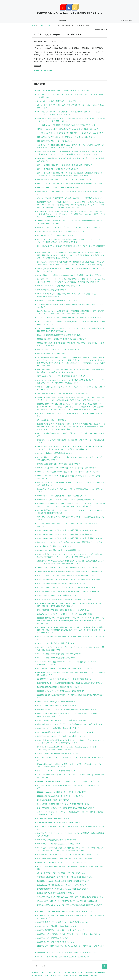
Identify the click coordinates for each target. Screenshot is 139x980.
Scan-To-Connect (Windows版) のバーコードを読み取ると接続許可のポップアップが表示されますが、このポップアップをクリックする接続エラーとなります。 (71, 312)
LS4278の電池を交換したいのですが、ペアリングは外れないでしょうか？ (65, 179)
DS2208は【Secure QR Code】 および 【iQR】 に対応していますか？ (63, 881)
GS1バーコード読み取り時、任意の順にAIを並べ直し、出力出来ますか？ (64, 957)
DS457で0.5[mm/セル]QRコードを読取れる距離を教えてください (62, 583)
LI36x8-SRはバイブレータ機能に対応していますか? (56, 235)
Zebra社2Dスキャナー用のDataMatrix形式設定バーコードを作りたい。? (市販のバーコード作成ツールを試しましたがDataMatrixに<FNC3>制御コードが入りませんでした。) (70, 399)
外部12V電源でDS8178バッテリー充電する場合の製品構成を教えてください (66, 808)
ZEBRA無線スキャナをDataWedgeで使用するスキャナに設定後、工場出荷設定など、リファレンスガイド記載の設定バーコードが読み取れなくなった (71, 562)
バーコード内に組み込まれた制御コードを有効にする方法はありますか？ (65, 393)
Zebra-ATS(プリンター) (69, 20)
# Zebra (37, 71)
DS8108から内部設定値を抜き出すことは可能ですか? (57, 840)
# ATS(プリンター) (78, 972)
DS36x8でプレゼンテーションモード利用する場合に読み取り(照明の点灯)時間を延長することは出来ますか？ (71, 917)
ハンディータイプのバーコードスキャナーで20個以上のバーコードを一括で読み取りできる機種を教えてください (70, 813)
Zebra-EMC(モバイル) (51, 20)
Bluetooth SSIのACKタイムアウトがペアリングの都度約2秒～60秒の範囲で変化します (70, 724)
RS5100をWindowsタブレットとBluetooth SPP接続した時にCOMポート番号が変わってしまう (71, 868)
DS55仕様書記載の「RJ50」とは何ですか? (53, 800)
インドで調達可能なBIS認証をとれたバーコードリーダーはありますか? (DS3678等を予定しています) (70, 776)
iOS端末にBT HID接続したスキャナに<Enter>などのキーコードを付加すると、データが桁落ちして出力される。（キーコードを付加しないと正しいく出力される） (71, 505)
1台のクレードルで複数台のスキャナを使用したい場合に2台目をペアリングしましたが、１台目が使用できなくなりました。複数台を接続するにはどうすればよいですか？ (71, 153)
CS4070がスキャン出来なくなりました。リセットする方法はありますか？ (65, 679)
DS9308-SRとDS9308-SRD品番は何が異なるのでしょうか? (59, 286)
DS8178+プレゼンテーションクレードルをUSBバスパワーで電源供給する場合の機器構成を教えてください (71, 834)
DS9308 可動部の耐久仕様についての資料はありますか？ (59, 464)
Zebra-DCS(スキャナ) (33, 20)
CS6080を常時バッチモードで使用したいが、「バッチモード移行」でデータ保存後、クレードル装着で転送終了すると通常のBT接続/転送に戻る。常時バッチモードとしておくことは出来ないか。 (71, 621)
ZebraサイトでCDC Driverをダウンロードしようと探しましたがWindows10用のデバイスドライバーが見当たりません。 (70, 222)
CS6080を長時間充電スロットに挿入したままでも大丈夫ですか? (61, 930)
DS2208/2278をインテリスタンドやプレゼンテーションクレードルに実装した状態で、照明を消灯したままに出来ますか (71, 648)
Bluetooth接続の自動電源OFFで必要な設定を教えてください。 (61, 335)
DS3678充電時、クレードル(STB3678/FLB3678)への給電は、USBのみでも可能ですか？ (70, 683)
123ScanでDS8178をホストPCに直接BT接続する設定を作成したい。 (63, 376)
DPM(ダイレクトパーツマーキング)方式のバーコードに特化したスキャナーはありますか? (71, 227)
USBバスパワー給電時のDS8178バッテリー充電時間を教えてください (63, 804)
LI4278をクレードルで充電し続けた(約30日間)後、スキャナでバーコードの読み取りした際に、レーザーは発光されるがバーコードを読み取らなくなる (70, 849)
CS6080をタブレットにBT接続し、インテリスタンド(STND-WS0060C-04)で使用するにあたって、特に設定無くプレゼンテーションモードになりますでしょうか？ (71, 555)
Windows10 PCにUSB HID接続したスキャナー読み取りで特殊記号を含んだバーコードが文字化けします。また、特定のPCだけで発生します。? (70, 381)
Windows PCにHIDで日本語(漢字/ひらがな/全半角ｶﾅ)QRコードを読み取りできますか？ (70, 198)
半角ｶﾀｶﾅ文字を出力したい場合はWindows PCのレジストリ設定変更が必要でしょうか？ (70, 897)
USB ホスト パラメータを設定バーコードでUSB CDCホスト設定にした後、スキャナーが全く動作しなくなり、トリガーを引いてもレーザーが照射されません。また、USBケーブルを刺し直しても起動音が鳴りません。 (71, 214)
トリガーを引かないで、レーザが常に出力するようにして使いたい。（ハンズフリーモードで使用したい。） (70, 96)
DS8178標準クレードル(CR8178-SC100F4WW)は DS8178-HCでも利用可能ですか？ (68, 858)
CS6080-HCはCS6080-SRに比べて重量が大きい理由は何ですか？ (62, 339)
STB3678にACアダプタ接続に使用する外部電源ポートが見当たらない (63, 610)
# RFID (68, 972)
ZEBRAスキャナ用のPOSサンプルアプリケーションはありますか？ (62, 862)
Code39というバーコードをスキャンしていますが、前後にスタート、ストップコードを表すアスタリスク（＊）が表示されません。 (71, 120)
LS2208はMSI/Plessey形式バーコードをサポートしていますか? (61, 796)
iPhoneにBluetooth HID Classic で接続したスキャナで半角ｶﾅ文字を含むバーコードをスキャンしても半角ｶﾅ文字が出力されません (71, 765)
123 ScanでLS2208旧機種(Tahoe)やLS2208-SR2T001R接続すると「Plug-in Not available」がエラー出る (67, 663)
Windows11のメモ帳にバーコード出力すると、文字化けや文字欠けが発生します (67, 901)
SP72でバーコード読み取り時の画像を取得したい (56, 643)
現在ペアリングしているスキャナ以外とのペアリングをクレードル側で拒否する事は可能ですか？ (70, 518)
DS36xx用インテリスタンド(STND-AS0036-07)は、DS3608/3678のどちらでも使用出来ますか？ (71, 490)
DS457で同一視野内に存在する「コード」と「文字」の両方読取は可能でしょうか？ (69, 579)
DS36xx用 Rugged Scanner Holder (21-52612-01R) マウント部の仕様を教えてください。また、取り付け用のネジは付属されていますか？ (71, 605)
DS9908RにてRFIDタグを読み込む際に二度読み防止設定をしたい (62, 496)
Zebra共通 (19, 20)
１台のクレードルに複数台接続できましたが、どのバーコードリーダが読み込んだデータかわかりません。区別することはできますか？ (70, 146)
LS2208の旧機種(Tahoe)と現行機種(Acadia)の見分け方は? (59, 654)
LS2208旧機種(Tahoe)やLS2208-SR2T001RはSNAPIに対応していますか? (65, 668)
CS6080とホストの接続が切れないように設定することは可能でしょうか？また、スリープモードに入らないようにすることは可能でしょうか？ (71, 741)
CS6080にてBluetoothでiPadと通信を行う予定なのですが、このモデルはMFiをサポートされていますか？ (70, 477)
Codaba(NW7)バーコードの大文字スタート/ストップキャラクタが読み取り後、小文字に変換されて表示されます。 (71, 270)
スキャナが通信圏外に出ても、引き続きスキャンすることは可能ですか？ (65, 165)
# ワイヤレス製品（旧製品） (80, 975)
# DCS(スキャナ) (47, 71)
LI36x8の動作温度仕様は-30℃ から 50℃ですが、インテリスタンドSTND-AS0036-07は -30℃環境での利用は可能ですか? (70, 512)
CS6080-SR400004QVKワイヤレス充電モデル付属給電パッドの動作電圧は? (65, 534)
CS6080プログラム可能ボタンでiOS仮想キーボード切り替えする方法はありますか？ (69, 472)
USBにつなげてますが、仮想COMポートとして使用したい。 (60, 101)
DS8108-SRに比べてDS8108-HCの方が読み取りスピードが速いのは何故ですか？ (67, 468)
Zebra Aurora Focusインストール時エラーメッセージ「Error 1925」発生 (64, 614)
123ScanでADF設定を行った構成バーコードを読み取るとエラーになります (65, 732)
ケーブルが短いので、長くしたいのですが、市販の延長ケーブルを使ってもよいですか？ (70, 133)
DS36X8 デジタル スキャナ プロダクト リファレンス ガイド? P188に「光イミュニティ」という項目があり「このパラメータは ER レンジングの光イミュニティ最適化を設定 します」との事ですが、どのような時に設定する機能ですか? (71, 427)
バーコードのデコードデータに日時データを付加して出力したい (61, 873)
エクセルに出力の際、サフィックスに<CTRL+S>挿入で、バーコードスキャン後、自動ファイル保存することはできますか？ (71, 388)
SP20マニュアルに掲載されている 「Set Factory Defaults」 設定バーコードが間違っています (71, 947)
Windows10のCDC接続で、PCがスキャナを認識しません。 (59, 349)
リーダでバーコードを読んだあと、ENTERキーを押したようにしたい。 (64, 90)
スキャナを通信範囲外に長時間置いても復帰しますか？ (58, 169)
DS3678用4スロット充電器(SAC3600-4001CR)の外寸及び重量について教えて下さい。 (69, 275)
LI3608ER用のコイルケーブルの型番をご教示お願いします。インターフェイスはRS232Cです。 (71, 247)
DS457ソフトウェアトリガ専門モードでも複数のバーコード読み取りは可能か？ (67, 575)
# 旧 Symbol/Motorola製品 (95, 972)
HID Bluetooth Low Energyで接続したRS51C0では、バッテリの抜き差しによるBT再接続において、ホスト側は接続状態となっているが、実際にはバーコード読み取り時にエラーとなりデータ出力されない (71, 630)
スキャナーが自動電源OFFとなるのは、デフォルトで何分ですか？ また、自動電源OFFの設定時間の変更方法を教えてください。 (70, 330)
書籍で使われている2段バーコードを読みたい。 (55, 141)
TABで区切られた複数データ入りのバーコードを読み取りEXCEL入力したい (65, 877)
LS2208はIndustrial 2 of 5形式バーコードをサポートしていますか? (62, 792)
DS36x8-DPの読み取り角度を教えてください (54, 818)
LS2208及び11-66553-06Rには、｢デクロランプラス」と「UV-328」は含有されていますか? (70, 759)
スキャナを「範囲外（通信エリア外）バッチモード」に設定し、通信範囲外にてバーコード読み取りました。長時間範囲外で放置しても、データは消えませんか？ (70, 174)
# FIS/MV (94, 975)
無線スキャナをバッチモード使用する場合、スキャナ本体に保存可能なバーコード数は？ (70, 542)
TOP (33, 25)
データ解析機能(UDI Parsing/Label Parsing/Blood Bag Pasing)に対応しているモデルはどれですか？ (71, 306)
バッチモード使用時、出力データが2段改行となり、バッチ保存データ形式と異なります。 (71, 318)
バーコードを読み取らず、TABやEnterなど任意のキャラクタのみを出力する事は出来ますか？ (71, 434)
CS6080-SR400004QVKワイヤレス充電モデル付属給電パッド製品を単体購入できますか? (70, 538)
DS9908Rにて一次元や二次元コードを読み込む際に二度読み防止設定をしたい (66, 500)
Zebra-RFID (84, 20)
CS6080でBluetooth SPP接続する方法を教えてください (58, 753)
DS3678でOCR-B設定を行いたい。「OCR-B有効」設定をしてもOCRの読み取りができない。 (70, 415)
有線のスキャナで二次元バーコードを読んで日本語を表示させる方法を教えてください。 (70, 183)
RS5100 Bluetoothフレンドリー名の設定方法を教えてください (61, 736)
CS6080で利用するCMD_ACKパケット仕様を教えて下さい (59, 702)
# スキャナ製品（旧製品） (41, 975)
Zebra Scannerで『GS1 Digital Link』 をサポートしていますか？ (62, 885)
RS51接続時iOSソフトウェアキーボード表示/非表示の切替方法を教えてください (67, 709)
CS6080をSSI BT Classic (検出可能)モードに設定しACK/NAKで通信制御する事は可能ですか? (71, 696)
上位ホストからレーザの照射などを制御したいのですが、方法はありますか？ (66, 125)
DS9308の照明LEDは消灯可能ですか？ (52, 290)
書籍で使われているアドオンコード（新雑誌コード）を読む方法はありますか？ (67, 137)
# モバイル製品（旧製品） (60, 975)
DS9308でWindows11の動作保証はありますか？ (55, 453)
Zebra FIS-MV (96, 20)
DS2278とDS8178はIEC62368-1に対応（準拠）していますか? (60, 687)
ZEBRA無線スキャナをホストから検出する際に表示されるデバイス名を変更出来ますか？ (70, 571)
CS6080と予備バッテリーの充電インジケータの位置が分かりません (63, 922)
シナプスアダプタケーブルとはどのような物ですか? (57, 771)
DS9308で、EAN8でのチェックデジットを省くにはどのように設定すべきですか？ (68, 587)
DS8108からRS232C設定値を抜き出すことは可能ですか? (58, 844)
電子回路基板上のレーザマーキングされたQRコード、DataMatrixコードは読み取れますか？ (70, 193)
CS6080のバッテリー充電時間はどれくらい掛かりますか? (59, 728)
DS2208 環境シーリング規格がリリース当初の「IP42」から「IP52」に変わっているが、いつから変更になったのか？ (71, 458)
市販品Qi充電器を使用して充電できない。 (53, 353)
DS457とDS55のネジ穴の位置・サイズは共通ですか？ (58, 706)
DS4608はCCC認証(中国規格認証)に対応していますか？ (58, 300)
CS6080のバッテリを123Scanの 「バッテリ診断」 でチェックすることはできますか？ (69, 934)
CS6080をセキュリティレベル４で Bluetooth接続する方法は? (60, 691)
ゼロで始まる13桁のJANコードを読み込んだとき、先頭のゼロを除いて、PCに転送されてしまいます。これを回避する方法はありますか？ (71, 113)
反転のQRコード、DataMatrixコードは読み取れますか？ (58, 187)
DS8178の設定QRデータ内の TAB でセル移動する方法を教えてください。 (65, 599)
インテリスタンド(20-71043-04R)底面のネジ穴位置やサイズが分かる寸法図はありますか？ (70, 787)
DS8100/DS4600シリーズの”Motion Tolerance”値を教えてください (63, 889)
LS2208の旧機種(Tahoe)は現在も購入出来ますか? (56, 658)
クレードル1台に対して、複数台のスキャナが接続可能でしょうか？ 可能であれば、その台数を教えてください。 (71, 323)
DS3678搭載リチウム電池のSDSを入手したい (54, 546)
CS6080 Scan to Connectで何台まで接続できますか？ (57, 595)
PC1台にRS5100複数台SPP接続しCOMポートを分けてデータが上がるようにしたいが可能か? (71, 638)
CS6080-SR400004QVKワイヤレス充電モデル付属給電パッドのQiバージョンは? (67, 530)
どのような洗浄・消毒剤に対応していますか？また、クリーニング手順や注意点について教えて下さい (70, 525)
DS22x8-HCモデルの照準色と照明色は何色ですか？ (57, 893)
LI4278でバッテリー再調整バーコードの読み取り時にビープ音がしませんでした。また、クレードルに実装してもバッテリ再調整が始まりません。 (70, 241)
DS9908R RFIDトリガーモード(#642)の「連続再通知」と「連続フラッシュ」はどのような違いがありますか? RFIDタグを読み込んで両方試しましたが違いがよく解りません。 (71, 280)
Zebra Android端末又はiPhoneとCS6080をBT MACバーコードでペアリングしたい (68, 781)
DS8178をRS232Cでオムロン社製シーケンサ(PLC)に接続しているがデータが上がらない (70, 591)
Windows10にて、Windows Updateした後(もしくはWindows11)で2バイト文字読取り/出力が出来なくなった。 (71, 484)
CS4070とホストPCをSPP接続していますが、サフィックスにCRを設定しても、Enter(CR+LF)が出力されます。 (67, 295)
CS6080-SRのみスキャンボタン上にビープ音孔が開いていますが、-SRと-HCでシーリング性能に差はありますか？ (71, 344)
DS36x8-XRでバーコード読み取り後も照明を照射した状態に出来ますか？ (65, 911)
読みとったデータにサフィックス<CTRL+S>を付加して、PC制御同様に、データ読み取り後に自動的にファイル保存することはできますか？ (70, 371)
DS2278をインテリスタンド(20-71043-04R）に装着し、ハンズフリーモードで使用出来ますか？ (71, 441)
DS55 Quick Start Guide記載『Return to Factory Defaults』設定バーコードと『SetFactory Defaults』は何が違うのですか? (67, 748)
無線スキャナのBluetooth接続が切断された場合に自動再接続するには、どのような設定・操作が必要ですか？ (71, 674)
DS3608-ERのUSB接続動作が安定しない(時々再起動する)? (59, 550)
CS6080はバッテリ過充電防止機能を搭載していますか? (58, 926)
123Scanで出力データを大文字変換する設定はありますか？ (60, 822)
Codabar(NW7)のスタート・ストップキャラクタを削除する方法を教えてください (68, 953)
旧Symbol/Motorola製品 (112, 20)
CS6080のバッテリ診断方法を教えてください (54, 938)
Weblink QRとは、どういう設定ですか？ (53, 420)
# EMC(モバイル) (45, 972)
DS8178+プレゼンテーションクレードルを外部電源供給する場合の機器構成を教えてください (71, 828)
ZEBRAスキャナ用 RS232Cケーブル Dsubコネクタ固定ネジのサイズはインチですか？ (69, 567)
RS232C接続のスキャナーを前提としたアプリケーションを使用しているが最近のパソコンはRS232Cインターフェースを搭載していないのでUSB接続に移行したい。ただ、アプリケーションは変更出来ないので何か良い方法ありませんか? (71, 205)
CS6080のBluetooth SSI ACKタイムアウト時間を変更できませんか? (63, 720)
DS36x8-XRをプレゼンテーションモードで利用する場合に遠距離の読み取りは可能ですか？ (70, 906)
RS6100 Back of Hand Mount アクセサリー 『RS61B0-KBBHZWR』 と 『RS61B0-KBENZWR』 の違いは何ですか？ (68, 715)
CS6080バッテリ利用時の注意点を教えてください (56, 942)
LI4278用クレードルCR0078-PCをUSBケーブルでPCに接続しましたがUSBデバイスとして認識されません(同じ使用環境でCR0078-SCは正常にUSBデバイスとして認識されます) (71, 263)
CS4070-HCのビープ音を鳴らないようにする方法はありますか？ (61, 231)
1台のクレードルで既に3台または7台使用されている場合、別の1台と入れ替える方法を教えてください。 (71, 160)
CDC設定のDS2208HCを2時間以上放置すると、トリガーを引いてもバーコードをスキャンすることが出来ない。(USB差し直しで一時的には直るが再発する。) (71, 448)
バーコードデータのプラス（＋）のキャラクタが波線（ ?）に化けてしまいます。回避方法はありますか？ (71, 106)
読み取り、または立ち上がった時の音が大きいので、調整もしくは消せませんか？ (68, 129)
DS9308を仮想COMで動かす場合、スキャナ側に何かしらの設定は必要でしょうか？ (69, 854)
